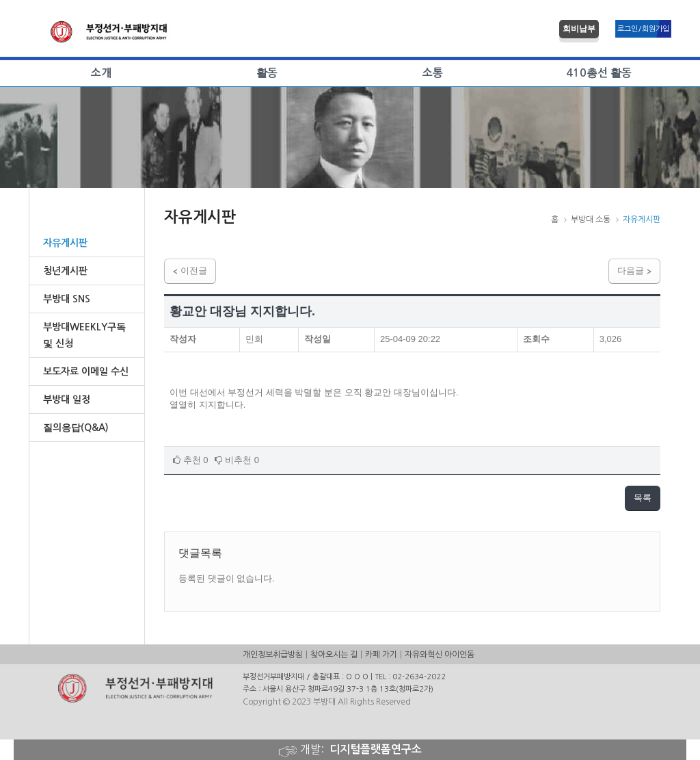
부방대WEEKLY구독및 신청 (84, 335)
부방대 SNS (67, 299)
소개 (101, 73)
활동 (267, 73)
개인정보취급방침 (273, 655)
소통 (433, 73)
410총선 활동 (599, 73)
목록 (643, 498)
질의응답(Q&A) (76, 428)
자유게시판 (65, 243)
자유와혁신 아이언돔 (440, 655)
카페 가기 (381, 655)
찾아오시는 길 (334, 655)
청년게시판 (65, 271)
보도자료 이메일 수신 (86, 371)
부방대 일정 (67, 399)
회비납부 (579, 29)
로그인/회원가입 (643, 29)
